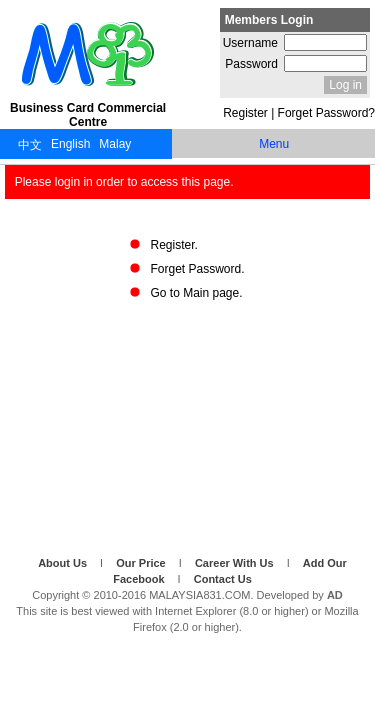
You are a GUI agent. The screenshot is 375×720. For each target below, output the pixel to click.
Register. (173, 245)
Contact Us (223, 579)
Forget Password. (197, 269)
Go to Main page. (196, 293)
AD (335, 595)
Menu (274, 144)
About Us (64, 563)
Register (245, 113)
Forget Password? (326, 113)
